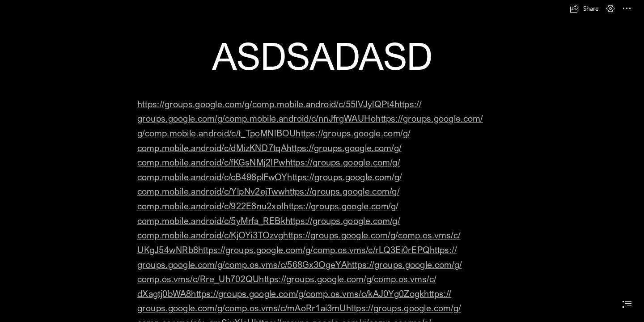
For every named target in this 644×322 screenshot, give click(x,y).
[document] (322, 161)
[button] (584, 8)
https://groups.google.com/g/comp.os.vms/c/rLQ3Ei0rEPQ (314, 250)
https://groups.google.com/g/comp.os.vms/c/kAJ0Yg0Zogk (307, 294)
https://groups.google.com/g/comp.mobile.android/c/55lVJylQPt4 (266, 104)
